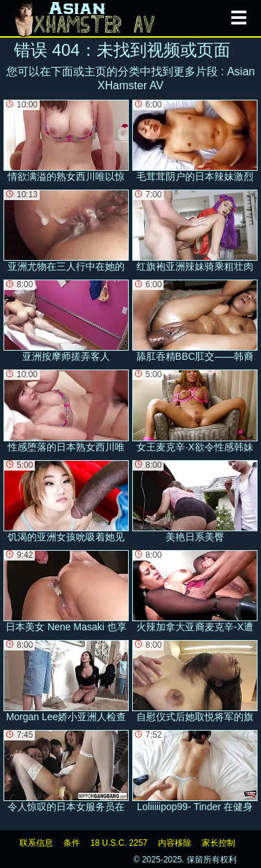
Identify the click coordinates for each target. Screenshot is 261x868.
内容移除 (175, 843)
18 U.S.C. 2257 (119, 843)
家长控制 (219, 843)
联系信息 (36, 843)
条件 (72, 843)
